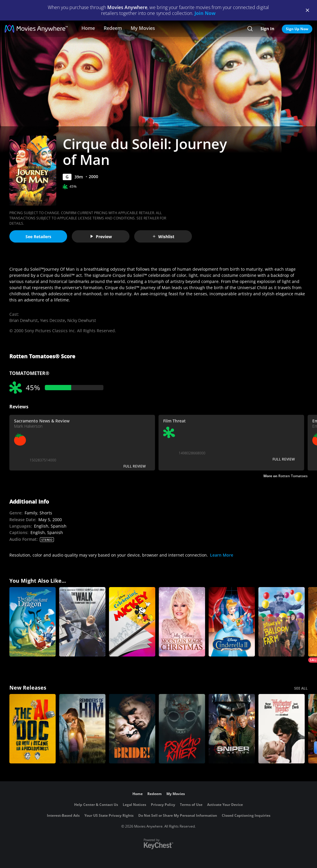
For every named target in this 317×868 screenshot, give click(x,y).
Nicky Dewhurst (82, 320)
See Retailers (38, 237)
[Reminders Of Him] (82, 729)
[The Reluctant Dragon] (33, 622)
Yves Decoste (53, 320)
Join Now (205, 13)
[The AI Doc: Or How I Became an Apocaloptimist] (33, 729)
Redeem (113, 28)
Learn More (222, 555)
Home (88, 28)
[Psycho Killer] (182, 729)
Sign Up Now (297, 29)
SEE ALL (301, 688)
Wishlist (163, 237)
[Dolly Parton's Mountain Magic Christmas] (182, 622)
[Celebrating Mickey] (132, 622)
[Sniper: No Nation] (232, 729)
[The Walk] (82, 622)
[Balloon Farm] (282, 622)
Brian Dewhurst (24, 320)
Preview (101, 237)
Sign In (267, 29)
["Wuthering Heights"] (282, 729)
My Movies (143, 28)
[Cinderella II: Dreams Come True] (232, 622)
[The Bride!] (132, 729)
